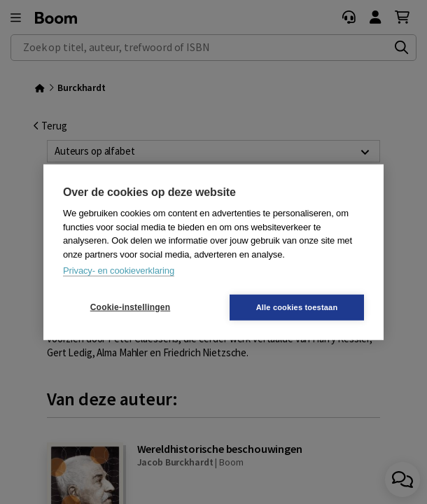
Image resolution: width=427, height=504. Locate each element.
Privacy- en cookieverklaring (119, 271)
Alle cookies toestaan (297, 307)
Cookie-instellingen (130, 307)
